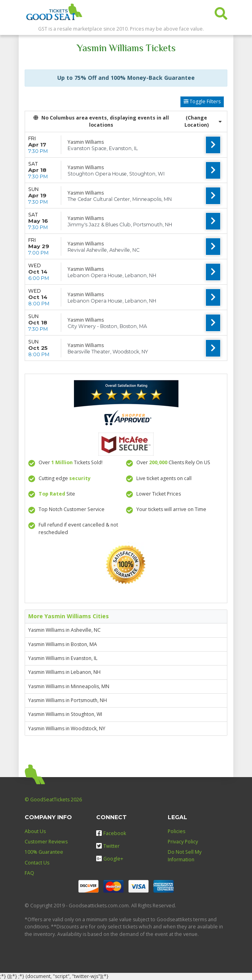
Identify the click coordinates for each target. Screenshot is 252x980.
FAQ (29, 873)
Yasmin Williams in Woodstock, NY (67, 728)
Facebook (111, 833)
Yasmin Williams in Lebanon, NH (64, 672)
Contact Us (37, 863)
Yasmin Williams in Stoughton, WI (65, 714)
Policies (176, 831)
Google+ (110, 859)
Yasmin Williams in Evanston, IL (63, 658)
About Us (35, 831)
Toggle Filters (202, 101)
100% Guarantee (44, 852)
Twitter (108, 846)
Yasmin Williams (86, 142)
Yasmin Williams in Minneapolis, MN (69, 686)
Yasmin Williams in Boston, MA (63, 644)
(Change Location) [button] (203, 121)
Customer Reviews (46, 842)
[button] (221, 12)
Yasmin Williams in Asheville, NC (64, 630)
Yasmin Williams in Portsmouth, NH (68, 700)
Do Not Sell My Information (185, 856)
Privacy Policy (183, 842)
